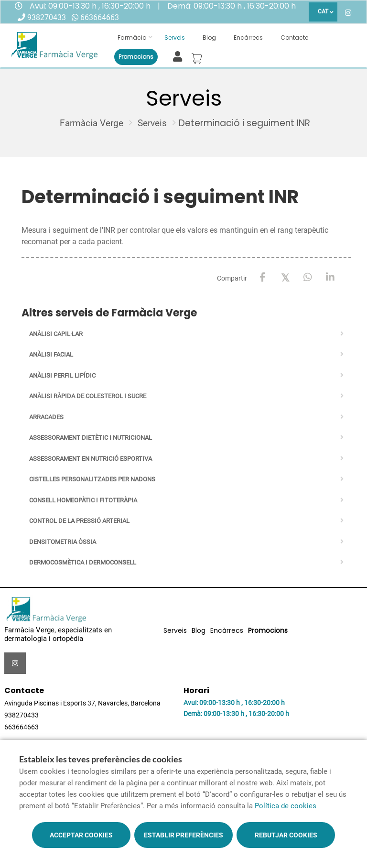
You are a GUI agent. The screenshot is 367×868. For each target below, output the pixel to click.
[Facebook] (263, 277)
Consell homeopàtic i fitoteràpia (83, 500)
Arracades (46, 417)
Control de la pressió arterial (79, 521)
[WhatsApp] (308, 277)
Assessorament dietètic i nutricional (91, 438)
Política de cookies (286, 806)
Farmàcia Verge (92, 123)
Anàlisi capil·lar (56, 334)
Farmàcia (132, 38)
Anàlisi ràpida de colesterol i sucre (88, 396)
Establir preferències (183, 835)
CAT (323, 11)
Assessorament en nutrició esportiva (91, 459)
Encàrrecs (248, 38)
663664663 (100, 17)
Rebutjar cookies (286, 835)
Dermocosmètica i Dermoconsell (83, 562)
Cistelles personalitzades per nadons (92, 479)
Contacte (294, 38)
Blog (209, 38)
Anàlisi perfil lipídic (62, 375)
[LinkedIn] (330, 277)
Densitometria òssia (63, 542)
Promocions (136, 57)
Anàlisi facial (51, 354)
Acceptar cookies (81, 835)
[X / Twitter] (285, 277)
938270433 (47, 17)
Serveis (175, 38)
